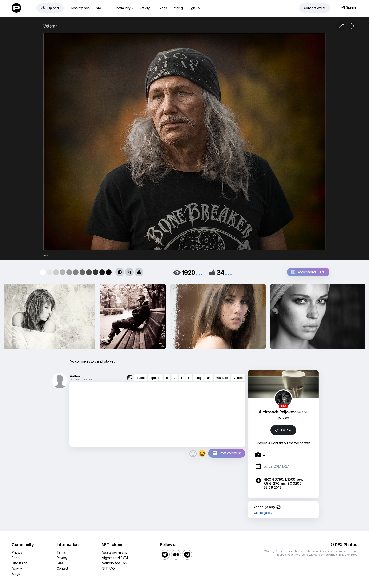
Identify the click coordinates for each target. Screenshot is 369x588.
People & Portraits (270, 443)
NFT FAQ (108, 568)
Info (100, 8)
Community (124, 8)
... (199, 272)
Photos (17, 552)
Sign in (349, 7)
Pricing (178, 8)
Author (75, 376)
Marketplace (81, 8)
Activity (146, 8)
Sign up (194, 8)
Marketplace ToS (114, 563)
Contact (62, 568)
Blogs (163, 8)
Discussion (20, 563)
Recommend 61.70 (308, 272)
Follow (283, 430)
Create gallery (263, 513)
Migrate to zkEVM (115, 558)
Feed (16, 558)
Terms (61, 552)
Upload (50, 8)
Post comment (230, 453)
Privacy (62, 558)
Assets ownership (115, 552)
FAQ (60, 563)
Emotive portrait (298, 443)
